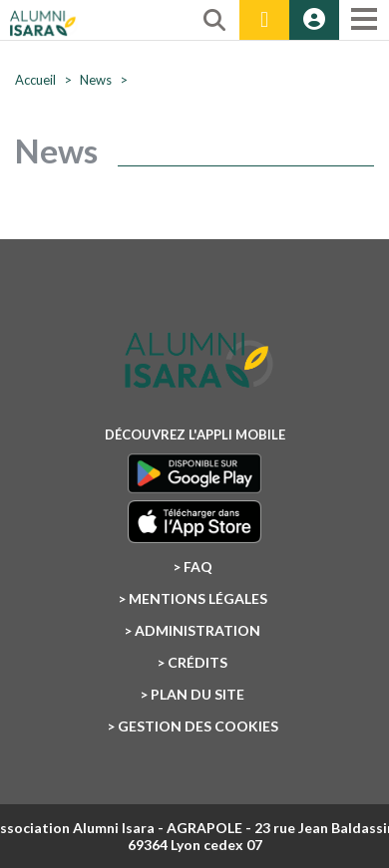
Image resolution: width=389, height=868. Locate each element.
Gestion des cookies (198, 726)
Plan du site (197, 694)
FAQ (198, 567)
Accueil (35, 80)
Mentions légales (198, 598)
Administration (197, 630)
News (96, 80)
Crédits (197, 662)
